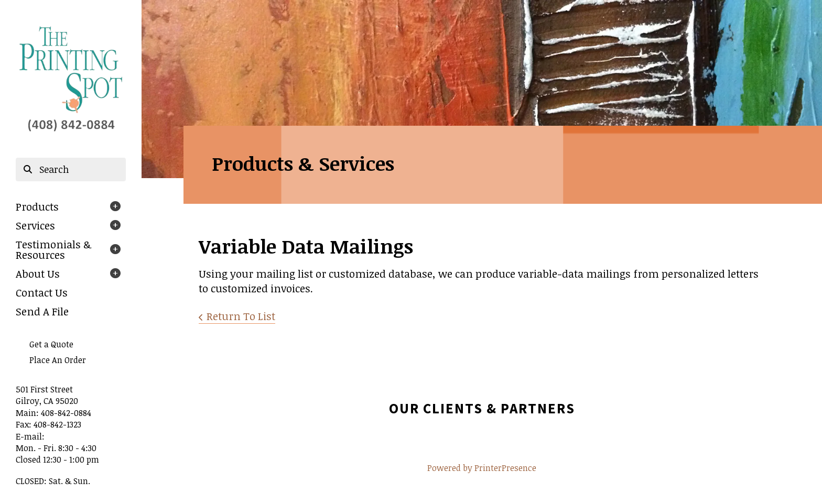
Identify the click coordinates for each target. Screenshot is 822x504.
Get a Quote (51, 344)
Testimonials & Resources (53, 249)
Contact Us (42, 292)
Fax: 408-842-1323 (48, 424)
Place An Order (58, 360)
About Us (38, 273)
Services (35, 225)
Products (37, 206)
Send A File (42, 311)
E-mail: (30, 436)
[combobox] (71, 170)
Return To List (241, 316)
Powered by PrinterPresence (482, 468)
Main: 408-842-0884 (53, 413)
